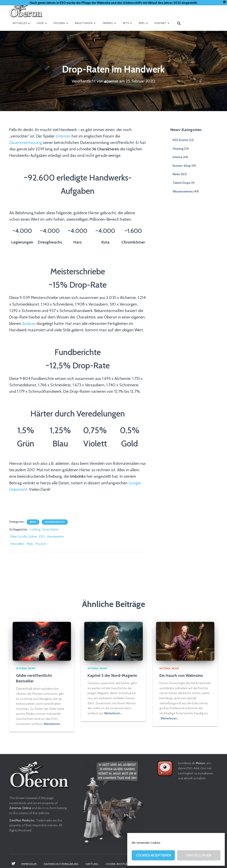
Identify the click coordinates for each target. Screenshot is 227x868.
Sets (127, 23)
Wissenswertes (55, 522)
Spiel (143, 23)
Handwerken (56, 536)
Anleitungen (85, 23)
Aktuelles (21, 23)
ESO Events (180, 140)
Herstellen (17, 544)
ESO (42, 536)
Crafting (35, 529)
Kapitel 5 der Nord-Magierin (112, 676)
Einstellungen (199, 855)
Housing (61, 23)
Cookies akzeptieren (153, 855)
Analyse (29, 324)
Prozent (41, 544)
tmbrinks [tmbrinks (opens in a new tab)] (63, 136)
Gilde (42, 23)
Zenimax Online (20, 808)
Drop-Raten (51, 529)
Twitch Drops (182, 183)
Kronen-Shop (182, 166)
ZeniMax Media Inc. (22, 820)
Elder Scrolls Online (24, 536)
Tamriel (109, 23)
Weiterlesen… (53, 724)
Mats (30, 544)
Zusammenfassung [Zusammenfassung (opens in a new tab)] (26, 143)
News (33, 522)
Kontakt (162, 23)
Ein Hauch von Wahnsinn (181, 676)
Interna (177, 157)
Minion (200, 763)
